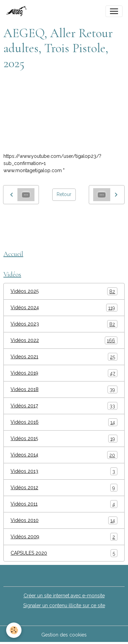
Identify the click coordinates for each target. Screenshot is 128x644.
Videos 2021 (64, 357)
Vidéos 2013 (64, 471)
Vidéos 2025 (64, 291)
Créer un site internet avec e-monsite (64, 596)
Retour (64, 194)
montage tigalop (25, 220)
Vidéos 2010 (64, 520)
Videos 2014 (64, 455)
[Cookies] (14, 630)
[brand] (18, 11)
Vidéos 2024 (64, 308)
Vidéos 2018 (64, 390)
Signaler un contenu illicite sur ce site (64, 605)
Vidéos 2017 (64, 406)
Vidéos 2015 (64, 439)
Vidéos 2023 (64, 324)
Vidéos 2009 (64, 537)
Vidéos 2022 (64, 340)
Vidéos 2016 (64, 422)
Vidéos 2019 (64, 373)
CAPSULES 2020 (64, 553)
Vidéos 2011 (64, 504)
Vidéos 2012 (64, 488)
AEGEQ (59, 220)
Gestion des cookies (64, 635)
